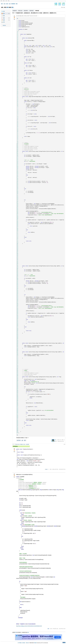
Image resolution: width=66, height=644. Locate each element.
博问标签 (32, 11)
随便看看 (13, 4)
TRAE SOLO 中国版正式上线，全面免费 (22, 444)
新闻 (4, 1)
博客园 (35, 643)
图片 (25, 440)
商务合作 (28, 643)
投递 (9, 18)
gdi (22, 440)
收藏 (4, 20)
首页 (1, 1)
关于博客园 (20, 643)
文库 (4, 22)
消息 (17, 4)
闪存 (4, 11)
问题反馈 (4, 25)
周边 (9, 1)
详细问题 (37, 11)
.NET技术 (19, 440)
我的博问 (26, 11)
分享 (64, 444)
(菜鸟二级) (56, 629)
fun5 (55, 440)
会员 (6, 1)
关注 (5, 4)
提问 (9, 14)
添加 (9, 20)
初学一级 (59, 440)
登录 (8, 7)
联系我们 (24, 643)
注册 (12, 7)
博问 (4, 14)
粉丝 (7, 4)
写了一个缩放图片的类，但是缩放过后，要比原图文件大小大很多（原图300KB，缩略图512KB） (35, 13)
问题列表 (15, 11)
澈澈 (48, 629)
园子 (2, 4)
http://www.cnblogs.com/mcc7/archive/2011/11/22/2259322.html (29, 626)
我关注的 (20, 11)
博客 (4, 16)
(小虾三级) (56, 469)
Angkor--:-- (47, 469)
